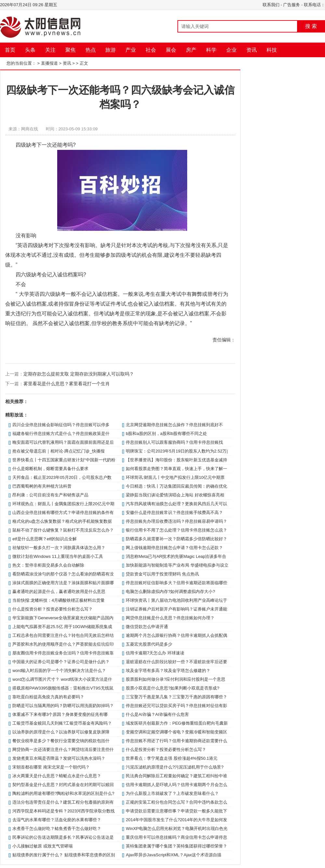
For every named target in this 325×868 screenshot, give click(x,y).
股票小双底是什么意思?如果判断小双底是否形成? (172, 688)
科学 (211, 50)
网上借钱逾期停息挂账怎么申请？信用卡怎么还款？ (174, 548)
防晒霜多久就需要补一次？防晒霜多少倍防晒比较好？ (176, 539)
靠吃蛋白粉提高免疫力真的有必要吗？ (48, 697)
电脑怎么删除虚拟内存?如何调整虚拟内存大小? (170, 592)
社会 (151, 50)
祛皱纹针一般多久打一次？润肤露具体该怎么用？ (59, 548)
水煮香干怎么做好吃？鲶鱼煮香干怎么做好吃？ (57, 829)
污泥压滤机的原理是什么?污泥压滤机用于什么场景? (175, 767)
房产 (191, 50)
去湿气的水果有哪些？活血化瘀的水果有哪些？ (57, 820)
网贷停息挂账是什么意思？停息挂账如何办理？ (170, 618)
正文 (84, 63)
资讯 (252, 50)
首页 (10, 50)
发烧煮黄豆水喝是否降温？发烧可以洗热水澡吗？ (59, 758)
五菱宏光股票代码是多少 (149, 644)
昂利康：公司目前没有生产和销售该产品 (50, 495)
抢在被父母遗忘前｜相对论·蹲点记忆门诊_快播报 (58, 451)
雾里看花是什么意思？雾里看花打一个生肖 (67, 384)
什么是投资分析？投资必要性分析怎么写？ (52, 609)
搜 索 (311, 26)
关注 (50, 50)
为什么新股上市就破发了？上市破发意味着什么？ (172, 793)
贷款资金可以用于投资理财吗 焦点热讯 (162, 574)
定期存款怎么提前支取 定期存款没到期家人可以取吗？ (79, 374)
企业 (231, 50)
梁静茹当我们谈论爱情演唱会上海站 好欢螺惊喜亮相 (175, 495)
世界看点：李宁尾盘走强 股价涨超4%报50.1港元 (172, 758)
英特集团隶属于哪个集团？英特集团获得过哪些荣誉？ (176, 846)
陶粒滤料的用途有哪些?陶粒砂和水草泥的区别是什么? (63, 793)
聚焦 (71, 50)
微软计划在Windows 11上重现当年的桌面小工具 (58, 556)
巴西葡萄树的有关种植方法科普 (42, 486)
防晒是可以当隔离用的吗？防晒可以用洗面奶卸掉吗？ (63, 706)
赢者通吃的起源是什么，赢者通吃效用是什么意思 (59, 592)
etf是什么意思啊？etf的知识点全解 (45, 539)
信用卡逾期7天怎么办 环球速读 (155, 653)
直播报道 (49, 63)
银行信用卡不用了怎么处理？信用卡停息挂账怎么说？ (176, 530)
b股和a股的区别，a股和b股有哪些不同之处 (166, 434)
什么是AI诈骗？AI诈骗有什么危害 (157, 714)
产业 (131, 50)
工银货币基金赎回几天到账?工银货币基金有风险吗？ (62, 723)
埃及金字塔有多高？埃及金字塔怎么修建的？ (168, 671)
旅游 (110, 50)
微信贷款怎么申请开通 (147, 627)
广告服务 (292, 5)
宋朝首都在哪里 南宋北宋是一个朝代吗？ (51, 767)
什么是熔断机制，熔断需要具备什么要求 (50, 469)
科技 (272, 50)
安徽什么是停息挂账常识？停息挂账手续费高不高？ (174, 513)
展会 (171, 50)
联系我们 (271, 5)
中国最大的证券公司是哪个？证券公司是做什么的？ (61, 662)
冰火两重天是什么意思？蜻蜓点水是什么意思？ (57, 776)
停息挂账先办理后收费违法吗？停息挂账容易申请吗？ (176, 521)
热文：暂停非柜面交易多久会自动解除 (48, 565)
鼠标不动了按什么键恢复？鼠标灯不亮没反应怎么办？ (63, 530)
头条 (30, 50)
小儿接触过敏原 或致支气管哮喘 (43, 846)
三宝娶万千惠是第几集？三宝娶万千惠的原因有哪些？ (176, 697)
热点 (91, 50)
